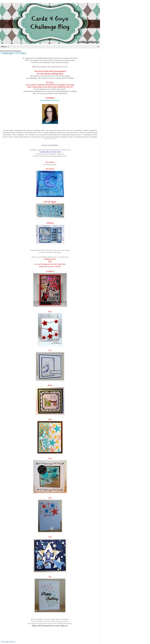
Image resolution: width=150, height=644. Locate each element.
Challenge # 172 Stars (14, 53)
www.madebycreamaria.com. (50, 100)
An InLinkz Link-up (8, 642)
